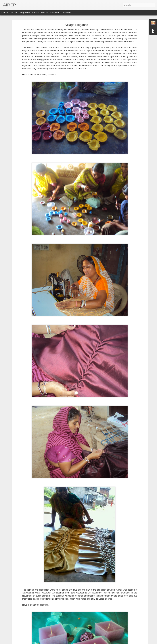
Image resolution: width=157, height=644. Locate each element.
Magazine (25, 13)
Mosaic (35, 13)
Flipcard (14, 13)
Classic (5, 13)
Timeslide (66, 13)
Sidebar (44, 13)
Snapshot (55, 13)
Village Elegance (77, 25)
